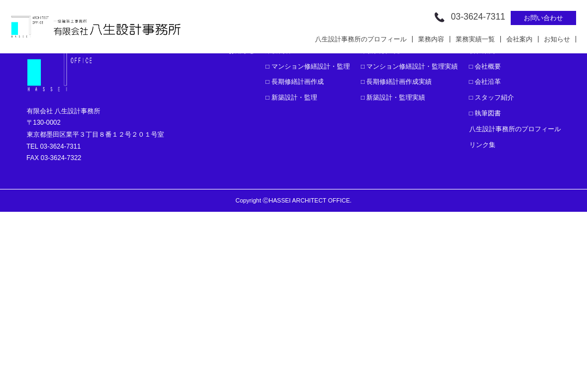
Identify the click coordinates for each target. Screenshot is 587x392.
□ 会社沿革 (485, 82)
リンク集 (482, 145)
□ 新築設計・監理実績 (393, 97)
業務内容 (431, 39)
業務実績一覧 (475, 39)
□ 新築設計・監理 (291, 97)
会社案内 (519, 39)
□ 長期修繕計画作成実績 (397, 82)
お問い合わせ (543, 18)
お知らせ (557, 39)
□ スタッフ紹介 (492, 97)
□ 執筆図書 (485, 113)
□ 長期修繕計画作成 (295, 82)
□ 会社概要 (485, 66)
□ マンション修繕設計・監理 (308, 66)
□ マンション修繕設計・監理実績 (410, 66)
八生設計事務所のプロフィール (361, 39)
